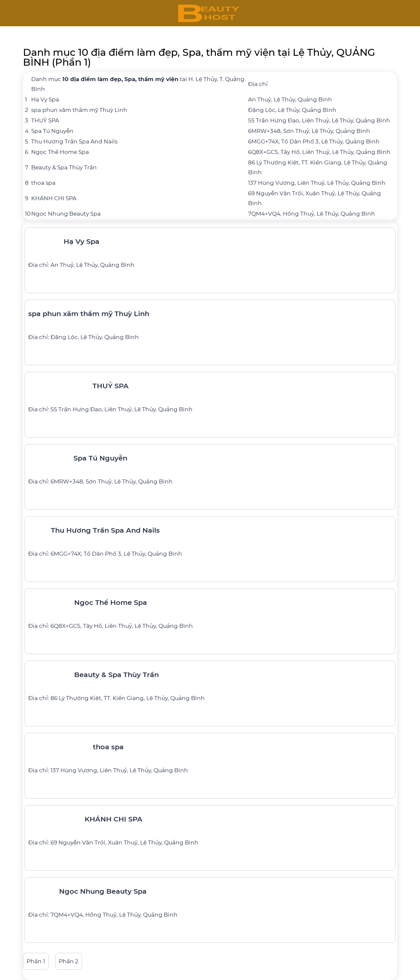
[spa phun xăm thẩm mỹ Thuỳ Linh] (210, 323)
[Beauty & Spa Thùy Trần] (210, 684)
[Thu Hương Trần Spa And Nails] (210, 539)
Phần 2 (69, 961)
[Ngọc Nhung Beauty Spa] (210, 900)
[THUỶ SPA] (210, 395)
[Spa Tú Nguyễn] (210, 467)
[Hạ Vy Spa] (210, 250)
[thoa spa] (210, 756)
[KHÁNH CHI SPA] (210, 828)
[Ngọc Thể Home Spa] (210, 611)
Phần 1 (36, 961)
